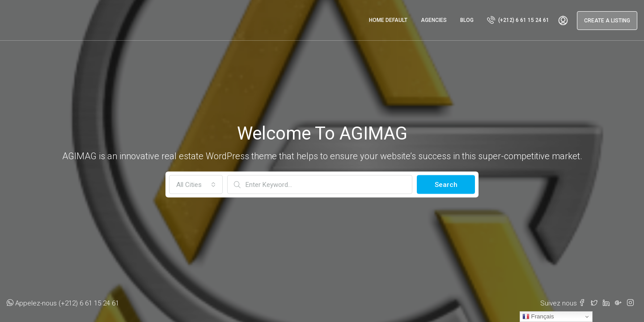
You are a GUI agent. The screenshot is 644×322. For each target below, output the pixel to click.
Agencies (434, 20)
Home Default (388, 20)
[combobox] (196, 185)
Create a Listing (607, 21)
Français (538, 317)
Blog (467, 20)
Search (446, 185)
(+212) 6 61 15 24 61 (518, 20)
